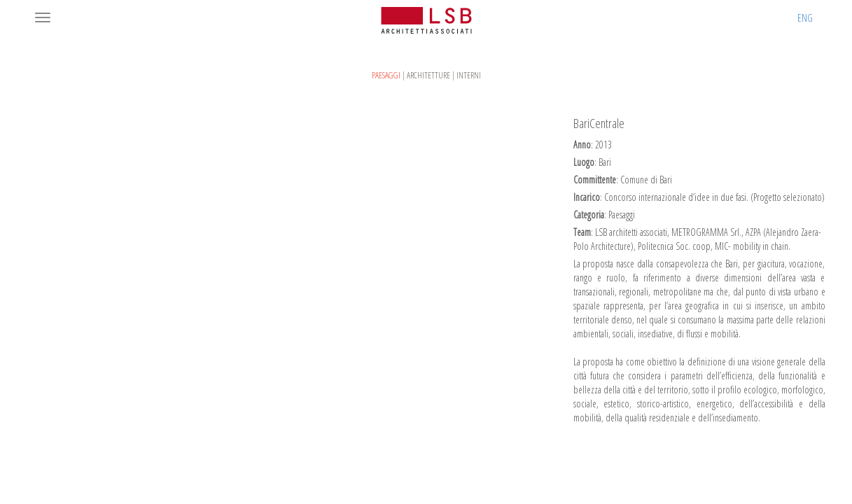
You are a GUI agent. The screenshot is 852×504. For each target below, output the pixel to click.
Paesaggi (386, 75)
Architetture (428, 75)
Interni (469, 75)
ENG (805, 18)
